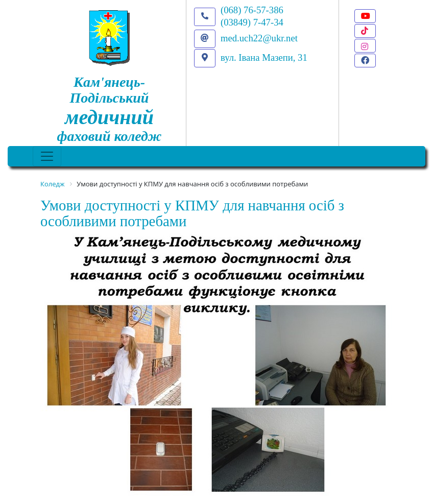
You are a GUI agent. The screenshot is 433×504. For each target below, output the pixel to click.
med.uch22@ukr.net (259, 38)
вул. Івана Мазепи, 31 (264, 57)
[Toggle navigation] (47, 156)
